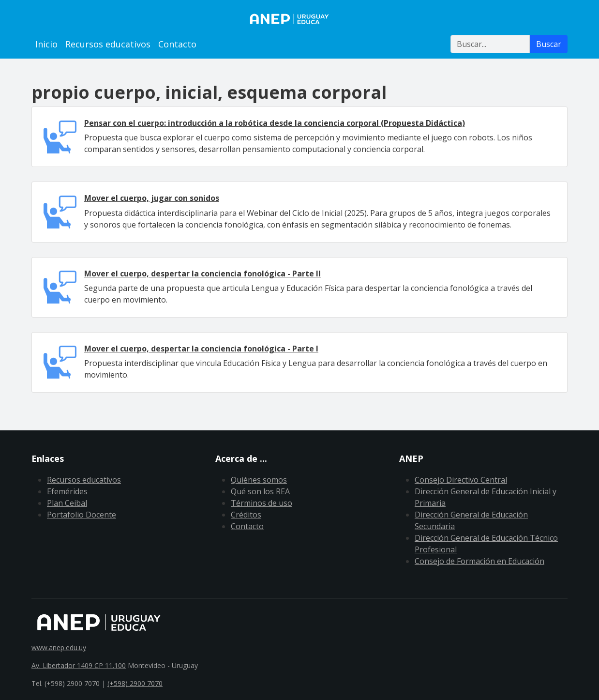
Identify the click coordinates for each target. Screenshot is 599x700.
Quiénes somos (259, 480)
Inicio (46, 44)
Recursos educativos (108, 44)
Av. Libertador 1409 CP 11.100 (79, 665)
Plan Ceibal (67, 503)
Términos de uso (262, 503)
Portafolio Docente (82, 515)
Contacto (177, 44)
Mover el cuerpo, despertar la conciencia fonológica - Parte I (201, 349)
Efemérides (67, 491)
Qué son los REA (260, 491)
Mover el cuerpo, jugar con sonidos (152, 198)
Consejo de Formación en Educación (479, 561)
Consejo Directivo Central (461, 480)
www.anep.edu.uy (59, 647)
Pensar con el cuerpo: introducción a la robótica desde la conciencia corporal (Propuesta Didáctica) (275, 123)
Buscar (549, 44)
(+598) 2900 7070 (135, 683)
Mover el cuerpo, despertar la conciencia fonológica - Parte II (202, 274)
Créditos (246, 515)
